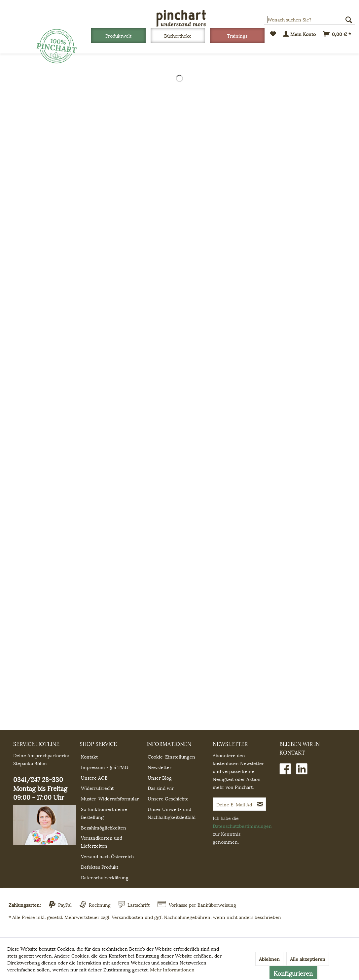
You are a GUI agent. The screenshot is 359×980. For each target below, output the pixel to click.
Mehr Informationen (172, 969)
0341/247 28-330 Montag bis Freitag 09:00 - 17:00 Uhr (45, 810)
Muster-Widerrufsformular (110, 798)
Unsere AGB (94, 777)
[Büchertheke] (178, 35)
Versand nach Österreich (107, 856)
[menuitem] (121, 35)
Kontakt (89, 756)
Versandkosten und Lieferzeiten (102, 842)
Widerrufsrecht (97, 788)
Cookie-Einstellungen (171, 756)
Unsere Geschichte (168, 798)
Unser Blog (160, 777)
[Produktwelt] (118, 35)
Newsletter (160, 767)
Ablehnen (269, 959)
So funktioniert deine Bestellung (104, 813)
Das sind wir (161, 788)
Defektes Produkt (100, 867)
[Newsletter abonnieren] (260, 804)
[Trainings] (237, 35)
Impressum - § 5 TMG (105, 767)
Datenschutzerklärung (105, 877)
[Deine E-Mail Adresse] (234, 804)
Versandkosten (127, 917)
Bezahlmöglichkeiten (104, 827)
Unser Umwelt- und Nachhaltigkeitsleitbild (172, 813)
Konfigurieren (293, 973)
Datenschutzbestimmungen (242, 826)
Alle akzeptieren (308, 959)
